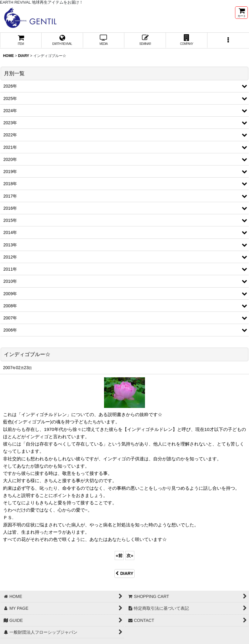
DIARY (124, 573)
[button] (228, 40)
